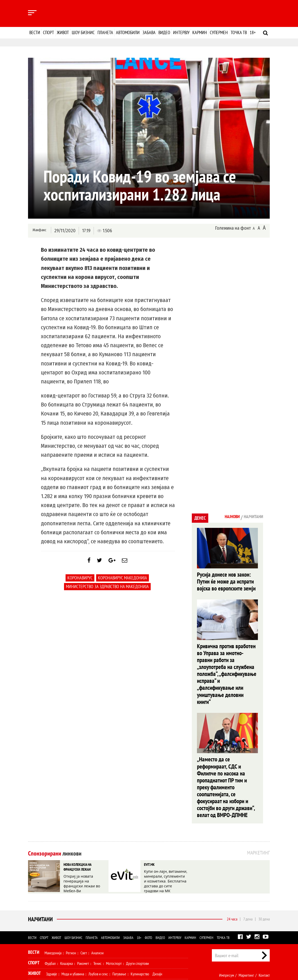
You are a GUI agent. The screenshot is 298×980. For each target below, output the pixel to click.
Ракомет (83, 914)
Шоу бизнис (83, 32)
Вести (35, 32)
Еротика (110, 946)
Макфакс (39, 230)
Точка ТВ (239, 32)
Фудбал (50, 914)
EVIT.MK (149, 817)
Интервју (181, 32)
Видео (164, 32)
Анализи (97, 904)
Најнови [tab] (224, 517)
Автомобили (128, 32)
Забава (149, 32)
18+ (253, 32)
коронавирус (80, 582)
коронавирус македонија (123, 582)
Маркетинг (246, 926)
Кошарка (66, 914)
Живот (63, 32)
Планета (105, 32)
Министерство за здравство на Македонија (107, 591)
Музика (74, 935)
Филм (60, 935)
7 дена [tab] (248, 870)
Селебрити (92, 935)
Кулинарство (140, 925)
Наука (37, 946)
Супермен (219, 32)
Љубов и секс (98, 925)
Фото (148, 889)
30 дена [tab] (264, 870)
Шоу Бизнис (40, 935)
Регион (71, 904)
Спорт (48, 32)
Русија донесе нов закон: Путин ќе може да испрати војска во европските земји (226, 580)
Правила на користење (253, 950)
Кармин (200, 32)
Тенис (97, 914)
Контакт (264, 926)
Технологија (55, 946)
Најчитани (39, 870)
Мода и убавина (73, 925)
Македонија (53, 904)
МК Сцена (111, 935)
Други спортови (137, 914)
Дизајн (157, 925)
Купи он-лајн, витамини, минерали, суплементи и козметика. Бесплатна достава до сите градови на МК (165, 831)
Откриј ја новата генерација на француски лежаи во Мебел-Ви (85, 831)
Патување (119, 925)
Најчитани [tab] (251, 517)
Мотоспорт (114, 914)
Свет (84, 904)
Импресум (227, 926)
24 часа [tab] (232, 870)
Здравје (52, 925)
